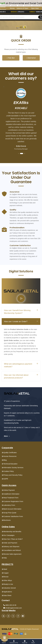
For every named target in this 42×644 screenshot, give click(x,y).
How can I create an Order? (16, 322)
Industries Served (10, 588)
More (7, 436)
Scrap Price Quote (10, 513)
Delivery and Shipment (11, 547)
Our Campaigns (9, 535)
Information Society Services (13, 468)
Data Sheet (7, 595)
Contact (6, 600)
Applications (8, 592)
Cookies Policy (9, 471)
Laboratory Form (9, 505)
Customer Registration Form (13, 501)
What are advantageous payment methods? (18, 365)
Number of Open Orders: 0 (27, 8)
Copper (6, 573)
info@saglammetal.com (13, 608)
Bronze (6, 577)
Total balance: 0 (20, 8)
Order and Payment (10, 543)
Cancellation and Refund (12, 550)
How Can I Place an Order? (13, 539)
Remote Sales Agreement (12, 554)
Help (5, 558)
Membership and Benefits (12, 532)
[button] (21, 39)
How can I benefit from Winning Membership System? (17, 312)
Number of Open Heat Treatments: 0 (36, 8)
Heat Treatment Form (11, 498)
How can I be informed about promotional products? (16, 376)
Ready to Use (8, 584)
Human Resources (10, 456)
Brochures (7, 520)
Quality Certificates (10, 453)
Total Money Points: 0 (13, 8)
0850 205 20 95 (10, 605)
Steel (5, 569)
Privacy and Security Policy (13, 475)
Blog (5, 460)
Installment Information (11, 494)
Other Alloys (8, 580)
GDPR (6, 479)
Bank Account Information (12, 509)
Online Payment (9, 490)
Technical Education (10, 464)
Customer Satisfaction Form (13, 516)
